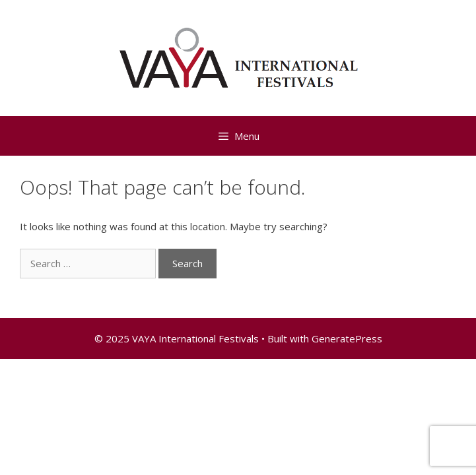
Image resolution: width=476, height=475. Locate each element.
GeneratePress (347, 338)
